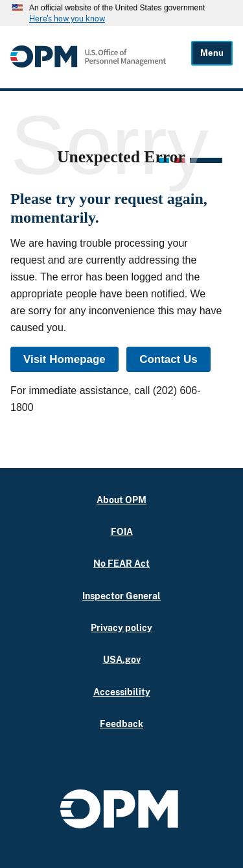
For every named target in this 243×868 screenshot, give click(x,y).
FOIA (122, 531)
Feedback (121, 724)
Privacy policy (121, 627)
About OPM (121, 500)
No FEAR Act (121, 563)
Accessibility (122, 692)
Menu (212, 53)
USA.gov (122, 659)
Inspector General (121, 596)
